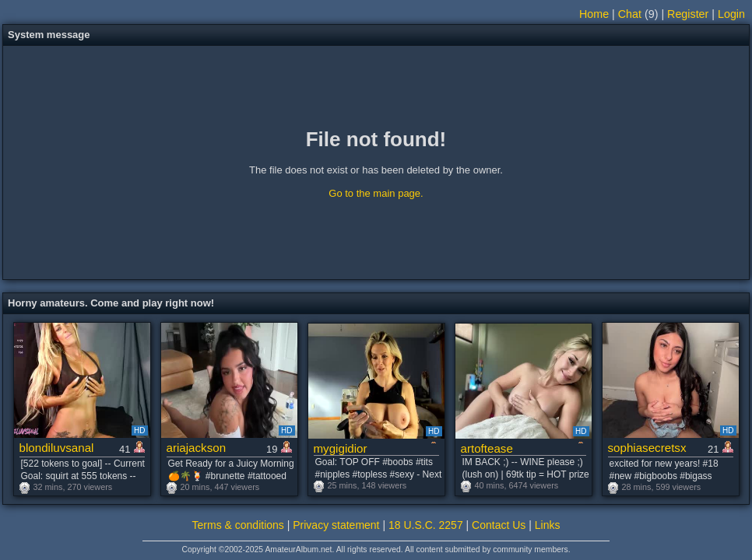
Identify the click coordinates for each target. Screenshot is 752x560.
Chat (630, 14)
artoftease (487, 448)
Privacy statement (336, 525)
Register (688, 14)
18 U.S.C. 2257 (426, 525)
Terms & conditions (238, 525)
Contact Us (499, 525)
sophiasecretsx (647, 448)
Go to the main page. (376, 193)
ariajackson (197, 448)
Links (548, 525)
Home (594, 14)
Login (731, 14)
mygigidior (341, 448)
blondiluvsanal (57, 448)
